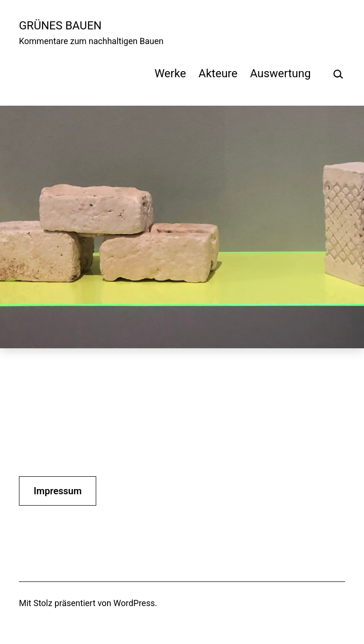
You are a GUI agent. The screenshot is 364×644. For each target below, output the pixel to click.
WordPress (134, 603)
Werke (170, 73)
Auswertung (280, 73)
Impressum (58, 491)
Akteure (218, 73)
